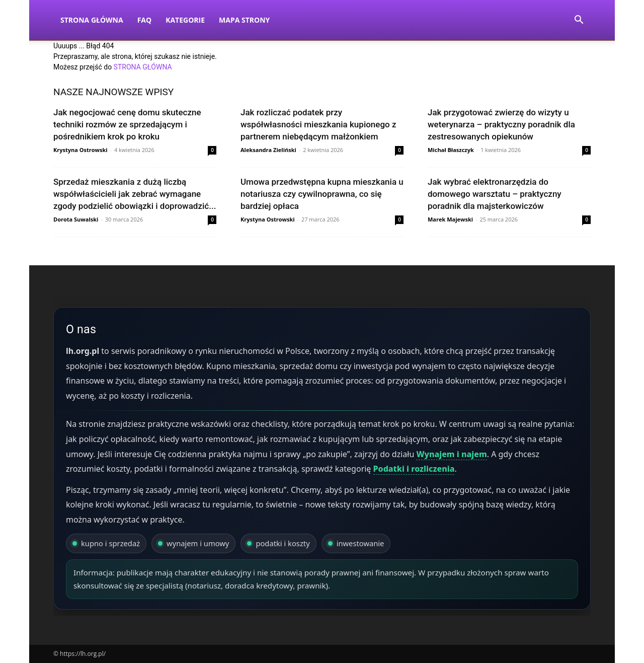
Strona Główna (92, 20)
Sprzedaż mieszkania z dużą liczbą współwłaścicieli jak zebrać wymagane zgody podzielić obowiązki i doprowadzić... (135, 194)
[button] (579, 21)
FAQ (145, 20)
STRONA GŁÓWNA (143, 67)
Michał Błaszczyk (451, 150)
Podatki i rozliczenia (414, 469)
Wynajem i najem (451, 454)
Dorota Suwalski (76, 219)
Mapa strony (244, 20)
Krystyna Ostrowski (80, 150)
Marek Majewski (450, 219)
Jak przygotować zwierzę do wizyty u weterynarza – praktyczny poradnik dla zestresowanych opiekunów (501, 124)
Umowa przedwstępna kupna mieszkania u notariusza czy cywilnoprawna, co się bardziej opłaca (322, 194)
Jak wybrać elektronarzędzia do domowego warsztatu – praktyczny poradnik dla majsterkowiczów (495, 194)
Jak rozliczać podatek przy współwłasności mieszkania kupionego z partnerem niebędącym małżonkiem (318, 124)
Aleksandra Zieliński (268, 150)
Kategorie (185, 20)
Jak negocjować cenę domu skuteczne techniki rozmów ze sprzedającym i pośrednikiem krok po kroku (127, 124)
